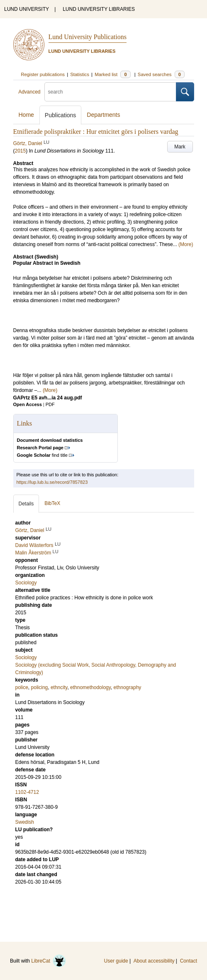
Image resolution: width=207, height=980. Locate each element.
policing (40, 687)
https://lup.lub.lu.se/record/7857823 (52, 482)
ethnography (128, 687)
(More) (186, 244)
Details (26, 504)
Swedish (25, 822)
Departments (103, 115)
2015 (21, 151)
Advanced (29, 92)
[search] (110, 92)
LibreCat (49, 961)
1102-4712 (27, 792)
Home (26, 115)
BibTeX (52, 503)
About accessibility (154, 961)
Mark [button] (180, 147)
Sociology (26, 657)
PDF (50, 404)
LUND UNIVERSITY (27, 9)
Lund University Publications (88, 37)
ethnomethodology (90, 687)
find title (42, 455)
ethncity (59, 687)
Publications (61, 115)
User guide (116, 961)
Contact (189, 961)
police (22, 687)
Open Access (28, 404)
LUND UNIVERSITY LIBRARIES (99, 9)
